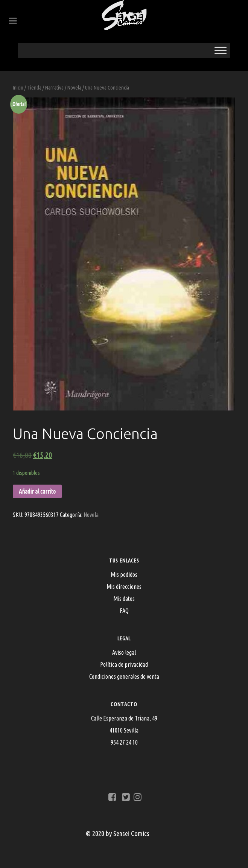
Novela (74, 87)
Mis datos (124, 599)
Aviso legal (124, 652)
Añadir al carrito (37, 491)
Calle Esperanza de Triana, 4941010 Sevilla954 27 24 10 (124, 730)
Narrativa (54, 87)
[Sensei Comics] (124, 15)
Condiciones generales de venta (124, 676)
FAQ (124, 611)
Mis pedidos (124, 575)
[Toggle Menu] (221, 50)
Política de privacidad (124, 664)
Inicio (18, 87)
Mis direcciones (124, 587)
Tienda (34, 87)
